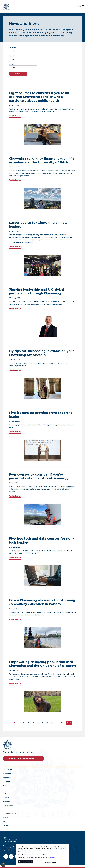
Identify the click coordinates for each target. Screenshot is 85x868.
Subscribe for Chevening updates (24, 759)
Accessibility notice (9, 813)
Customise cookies (51, 863)
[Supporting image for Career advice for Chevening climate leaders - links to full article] (43, 265)
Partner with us (8, 806)
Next (69, 723)
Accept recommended (26, 862)
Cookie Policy (52, 858)
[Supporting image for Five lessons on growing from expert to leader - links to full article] (43, 450)
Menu (80, 6)
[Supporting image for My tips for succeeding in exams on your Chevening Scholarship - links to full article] (43, 388)
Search (18, 74)
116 (62, 723)
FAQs (5, 822)
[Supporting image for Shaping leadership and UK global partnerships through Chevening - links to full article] (43, 327)
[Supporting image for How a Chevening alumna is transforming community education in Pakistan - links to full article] (43, 638)
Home (5, 793)
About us (6, 798)
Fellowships (7, 778)
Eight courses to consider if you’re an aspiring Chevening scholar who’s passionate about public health (39, 97)
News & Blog (7, 802)
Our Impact (7, 782)
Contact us (7, 826)
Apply (5, 786)
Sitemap (6, 818)
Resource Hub (8, 769)
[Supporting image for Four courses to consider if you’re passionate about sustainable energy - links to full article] (43, 514)
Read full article (15, 116)
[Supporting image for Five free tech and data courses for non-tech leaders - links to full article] (43, 576)
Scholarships (7, 774)
